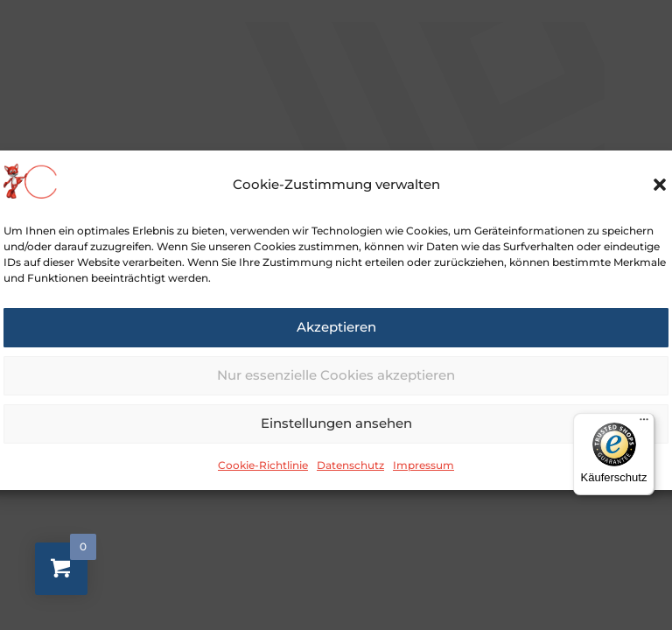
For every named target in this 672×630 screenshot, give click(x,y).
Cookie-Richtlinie (263, 479)
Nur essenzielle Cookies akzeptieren (336, 389)
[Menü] (644, 423)
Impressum (423, 479)
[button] (660, 199)
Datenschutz (350, 479)
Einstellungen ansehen (336, 437)
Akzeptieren (336, 341)
